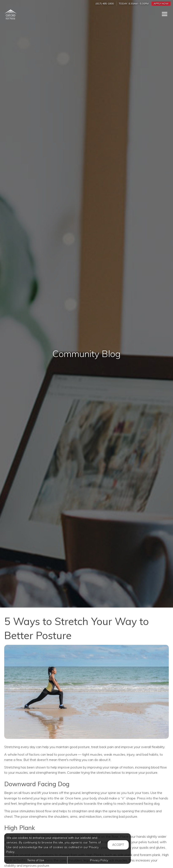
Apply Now (161, 3)
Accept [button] (118, 845)
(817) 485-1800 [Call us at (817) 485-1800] (105, 3)
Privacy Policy (99, 860)
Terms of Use (36, 860)
